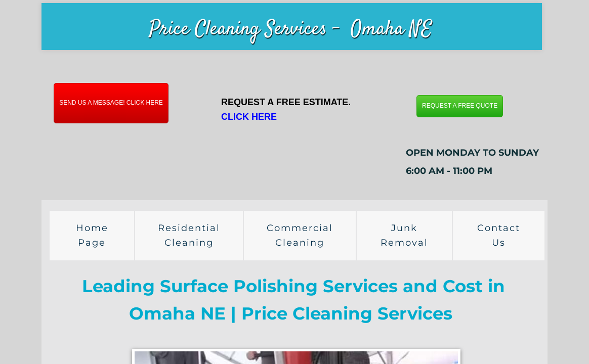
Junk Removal (404, 235)
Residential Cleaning (189, 235)
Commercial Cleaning (300, 235)
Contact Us (499, 235)
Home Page (92, 235)
